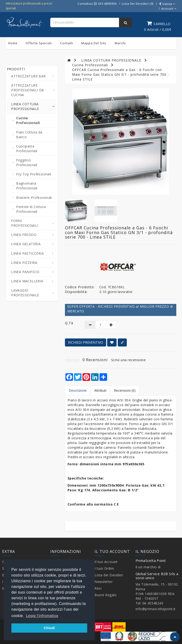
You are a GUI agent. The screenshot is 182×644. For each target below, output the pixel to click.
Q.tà (69, 323)
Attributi (100, 390)
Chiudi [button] (49, 628)
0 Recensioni (95, 360)
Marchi (120, 43)
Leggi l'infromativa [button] (42, 616)
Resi (98, 588)
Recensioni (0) (125, 390)
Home (13, 43)
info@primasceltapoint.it (156, 609)
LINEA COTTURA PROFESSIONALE (111, 60)
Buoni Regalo (106, 595)
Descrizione (78, 390)
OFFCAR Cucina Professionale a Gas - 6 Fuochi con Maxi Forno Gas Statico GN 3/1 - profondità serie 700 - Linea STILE (121, 74)
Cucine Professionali (90, 65)
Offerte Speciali (39, 43)
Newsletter (104, 582)
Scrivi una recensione (129, 360)
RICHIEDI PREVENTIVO (86, 342)
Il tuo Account (106, 562)
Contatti (67, 43)
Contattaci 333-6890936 (97, 4)
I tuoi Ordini (104, 568)
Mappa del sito (94, 43)
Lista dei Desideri (109, 575)
